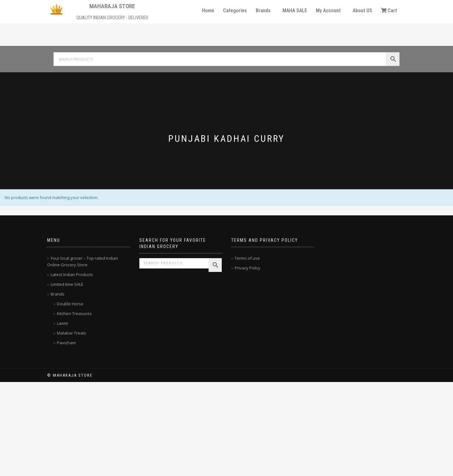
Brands (263, 11)
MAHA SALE (295, 11)
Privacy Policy (248, 268)
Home (208, 11)
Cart (389, 11)
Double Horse (70, 304)
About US (362, 11)
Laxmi (62, 323)
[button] (265, 11)
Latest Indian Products (72, 274)
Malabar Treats (72, 333)
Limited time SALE (67, 284)
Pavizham (66, 343)
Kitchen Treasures (74, 313)
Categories (235, 11)
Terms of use (247, 258)
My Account (328, 11)
